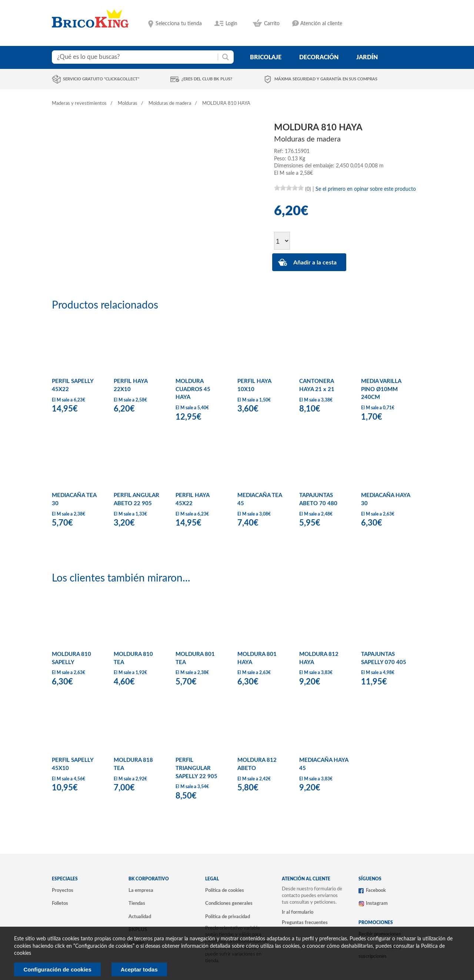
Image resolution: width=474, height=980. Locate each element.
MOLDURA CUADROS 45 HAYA (193, 389)
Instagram (377, 903)
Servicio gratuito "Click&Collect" (101, 79)
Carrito (272, 24)
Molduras (128, 104)
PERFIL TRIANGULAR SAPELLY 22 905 (196, 768)
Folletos (60, 903)
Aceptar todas (139, 969)
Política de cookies (225, 890)
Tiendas (137, 903)
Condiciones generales (229, 903)
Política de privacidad (228, 917)
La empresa (141, 890)
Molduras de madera (170, 104)
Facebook (376, 890)
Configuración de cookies (57, 969)
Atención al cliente (321, 24)
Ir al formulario (298, 912)
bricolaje (266, 57)
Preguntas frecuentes (305, 923)
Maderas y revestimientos (79, 104)
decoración (319, 57)
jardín (367, 57)
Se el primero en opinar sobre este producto (366, 189)
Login (231, 24)
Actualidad (140, 917)
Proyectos (63, 890)
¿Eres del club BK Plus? (207, 79)
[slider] (289, 188)
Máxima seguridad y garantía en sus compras (326, 79)
